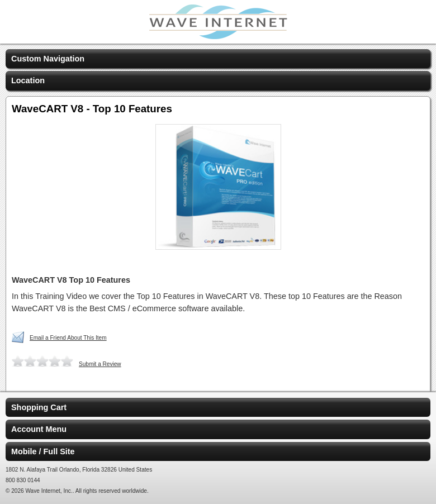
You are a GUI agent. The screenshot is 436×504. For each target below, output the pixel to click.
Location (28, 80)
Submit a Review (100, 364)
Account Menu (39, 429)
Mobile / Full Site (43, 451)
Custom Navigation (48, 59)
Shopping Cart (39, 407)
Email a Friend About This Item (68, 338)
